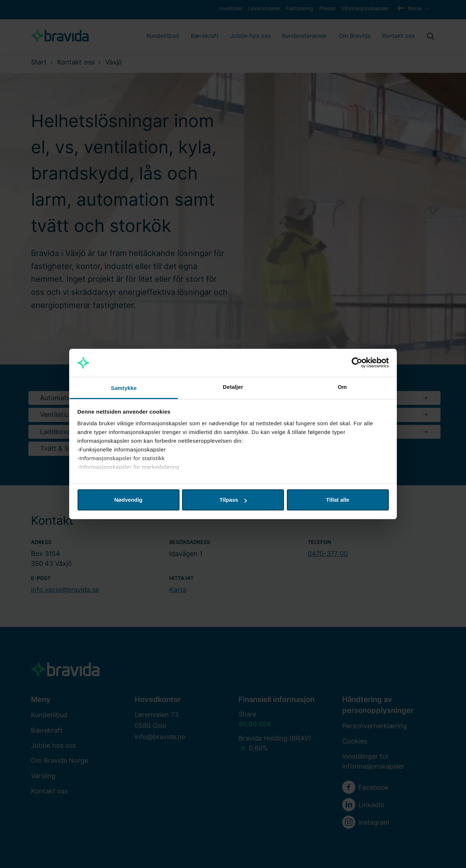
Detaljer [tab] (233, 387)
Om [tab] (342, 387)
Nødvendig (129, 500)
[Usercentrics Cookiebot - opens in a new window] (357, 363)
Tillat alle (338, 500)
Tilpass (233, 500)
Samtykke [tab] (124, 388)
